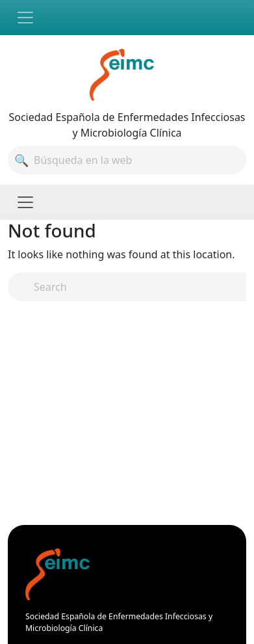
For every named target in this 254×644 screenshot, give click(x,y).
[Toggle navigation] (25, 18)
